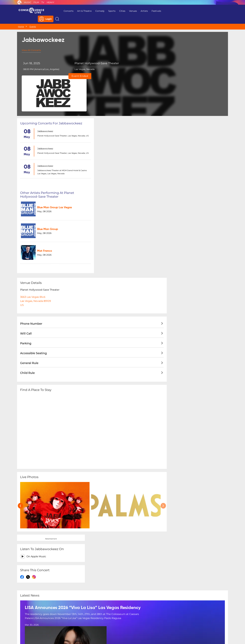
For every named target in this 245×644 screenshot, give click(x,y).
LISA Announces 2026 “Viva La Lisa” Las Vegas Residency (83, 454)
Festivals (154, 11)
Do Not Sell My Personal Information (151, 624)
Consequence (19, 2)
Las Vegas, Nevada (80, 66)
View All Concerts (31, 44)
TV (43, 2)
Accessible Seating (33, 236)
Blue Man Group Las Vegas (126, 97)
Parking (26, 226)
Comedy (97, 11)
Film (36, 2)
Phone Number (31, 206)
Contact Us (121, 624)
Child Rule (27, 255)
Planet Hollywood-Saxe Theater (87, 59)
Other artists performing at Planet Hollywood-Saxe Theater (121, 86)
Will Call (26, 216)
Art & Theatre (82, 11)
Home (21, 20)
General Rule (29, 245)
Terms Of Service (102, 624)
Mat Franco (116, 135)
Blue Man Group (119, 116)
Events (33, 20)
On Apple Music (185, 101)
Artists (142, 11)
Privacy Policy (81, 624)
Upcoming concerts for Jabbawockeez (51, 84)
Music (28, 2)
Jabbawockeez (44, 92)
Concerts (66, 11)
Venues (130, 11)
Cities (120, 11)
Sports (109, 11)
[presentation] (20, 388)
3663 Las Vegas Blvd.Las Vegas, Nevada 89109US (36, 183)
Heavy (50, 2)
